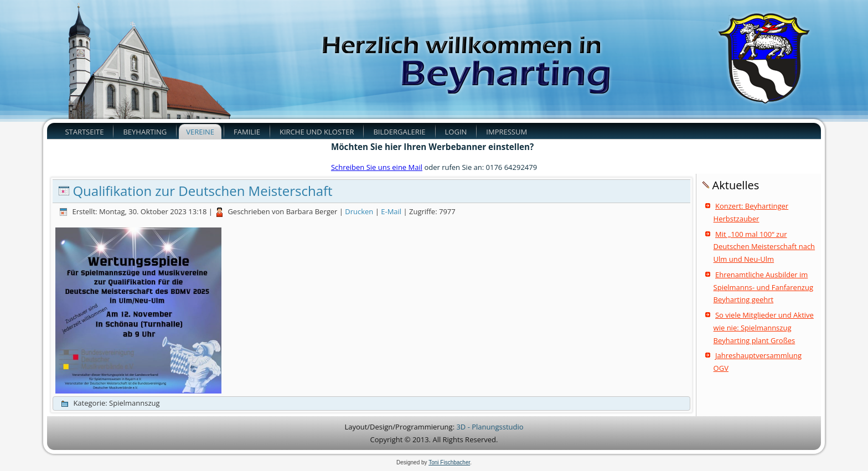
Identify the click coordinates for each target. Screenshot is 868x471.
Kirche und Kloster (317, 132)
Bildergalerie (399, 132)
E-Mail (392, 211)
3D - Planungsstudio (490, 427)
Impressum (507, 132)
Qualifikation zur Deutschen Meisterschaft (202, 191)
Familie (247, 132)
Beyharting (145, 132)
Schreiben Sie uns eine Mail (377, 167)
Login (456, 132)
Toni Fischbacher (449, 462)
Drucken (360, 211)
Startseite (84, 132)
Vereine (200, 132)
